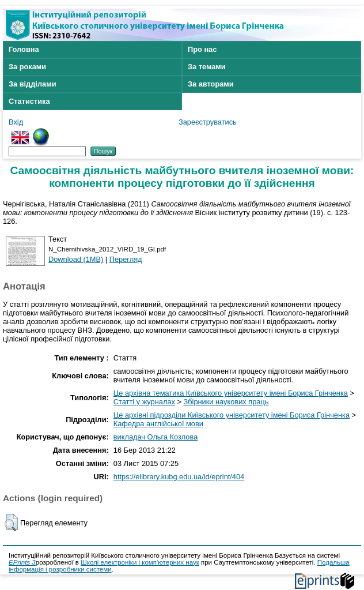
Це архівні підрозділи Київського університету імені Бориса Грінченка (232, 415)
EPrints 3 (22, 562)
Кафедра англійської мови (158, 424)
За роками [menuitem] (27, 67)
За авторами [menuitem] (211, 84)
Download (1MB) (76, 259)
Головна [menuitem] (24, 49)
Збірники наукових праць (226, 402)
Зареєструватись (208, 122)
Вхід (16, 122)
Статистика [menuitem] (29, 101)
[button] (11, 523)
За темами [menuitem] (207, 67)
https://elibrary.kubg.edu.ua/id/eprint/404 (179, 477)
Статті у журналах (144, 402)
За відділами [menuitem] (33, 84)
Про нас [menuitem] (202, 49)
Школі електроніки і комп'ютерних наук (140, 562)
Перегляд (126, 259)
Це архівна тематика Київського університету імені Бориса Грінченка (231, 393)
